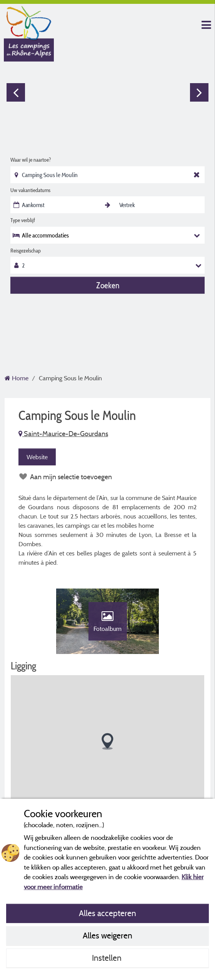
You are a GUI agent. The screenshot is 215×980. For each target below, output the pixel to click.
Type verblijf (23, 220)
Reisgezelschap (26, 251)
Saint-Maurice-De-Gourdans (63, 434)
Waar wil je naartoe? (31, 160)
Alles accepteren (107, 913)
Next (199, 92)
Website (37, 457)
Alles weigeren (107, 935)
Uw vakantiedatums (30, 190)
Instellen (108, 958)
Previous (16, 92)
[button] (107, 742)
